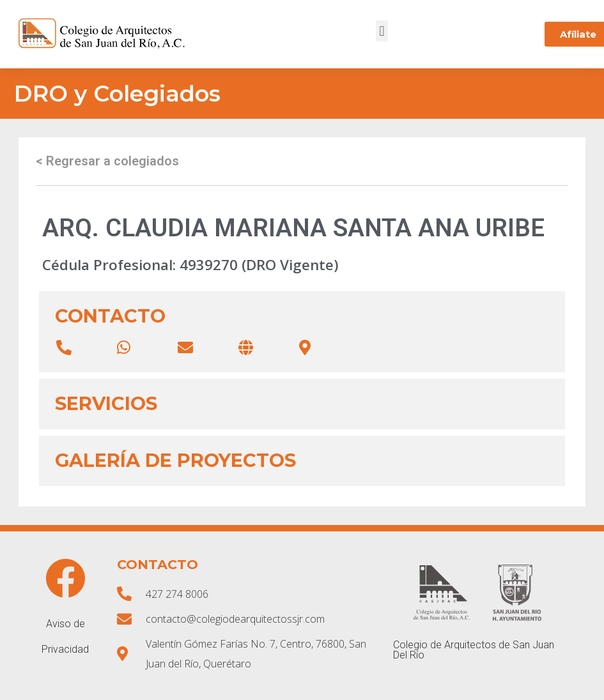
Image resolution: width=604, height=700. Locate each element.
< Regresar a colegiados (107, 161)
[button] (382, 31)
